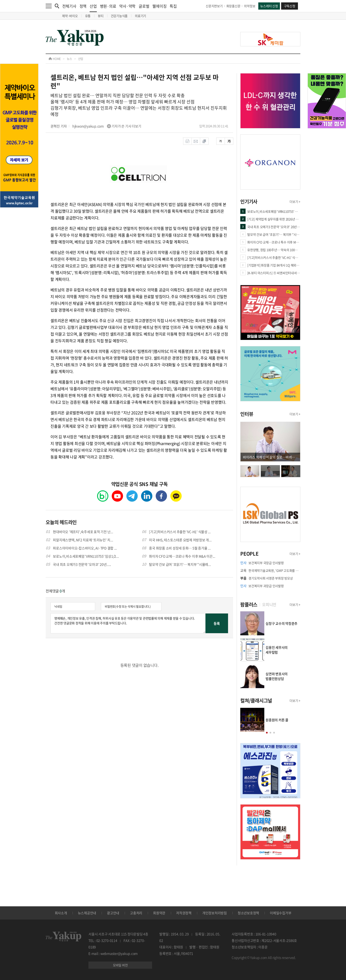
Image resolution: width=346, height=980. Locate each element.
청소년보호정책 (248, 913)
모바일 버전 (120, 965)
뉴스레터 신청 (269, 6)
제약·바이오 (70, 16)
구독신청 (290, 6)
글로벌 (144, 6)
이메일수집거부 (281, 913)
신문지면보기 (214, 6)
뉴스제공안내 (87, 913)
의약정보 (250, 6)
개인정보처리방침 (215, 913)
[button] (267, 733)
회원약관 (159, 913)
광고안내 (113, 913)
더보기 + (295, 201)
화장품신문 (233, 6)
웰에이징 (159, 6)
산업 (93, 8)
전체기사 (69, 6)
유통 (88, 16)
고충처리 (136, 913)
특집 (173, 6)
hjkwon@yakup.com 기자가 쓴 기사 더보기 (107, 126)
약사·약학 (127, 6)
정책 (83, 6)
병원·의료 (108, 6)
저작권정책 (184, 913)
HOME (55, 59)
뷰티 (101, 16)
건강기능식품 (119, 16)
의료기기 (140, 16)
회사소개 (61, 913)
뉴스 (69, 59)
